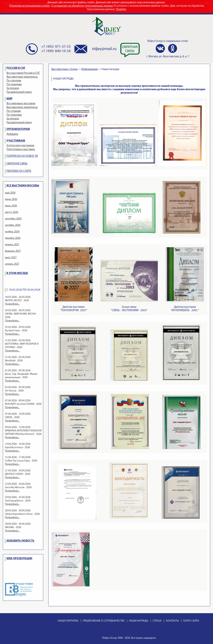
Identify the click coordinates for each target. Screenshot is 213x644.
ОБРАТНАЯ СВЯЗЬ (17, 164)
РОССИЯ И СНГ (16, 68)
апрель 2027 (12, 264)
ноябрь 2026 (12, 232)
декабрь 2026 (13, 238)
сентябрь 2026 (13, 219)
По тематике (14, 85)
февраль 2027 (13, 251)
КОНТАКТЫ (172, 621)
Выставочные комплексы (22, 77)
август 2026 (12, 212)
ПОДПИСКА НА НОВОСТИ (22, 156)
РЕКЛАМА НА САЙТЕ (19, 171)
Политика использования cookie (30, 6)
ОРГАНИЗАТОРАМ (18, 129)
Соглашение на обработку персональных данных (82, 6)
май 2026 (10, 193)
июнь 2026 (11, 199)
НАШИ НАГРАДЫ (139, 621)
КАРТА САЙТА (191, 621)
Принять (121, 9)
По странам (14, 111)
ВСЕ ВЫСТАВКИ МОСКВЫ (23, 186)
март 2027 (11, 258)
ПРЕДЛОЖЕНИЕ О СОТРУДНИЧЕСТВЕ (104, 621)
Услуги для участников (20, 146)
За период (13, 88)
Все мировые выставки (21, 104)
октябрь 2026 (13, 225)
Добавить (12, 134)
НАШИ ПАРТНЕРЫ (68, 621)
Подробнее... (12, 304)
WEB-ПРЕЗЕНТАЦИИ (19, 559)
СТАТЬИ (157, 621)
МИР (10, 99)
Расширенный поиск (19, 92)
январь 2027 (12, 245)
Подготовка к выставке (21, 149)
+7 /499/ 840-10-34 (56, 51)
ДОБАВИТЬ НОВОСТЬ (20, 541)
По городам (14, 81)
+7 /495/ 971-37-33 (56, 47)
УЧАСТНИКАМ (16, 141)
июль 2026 (11, 206)
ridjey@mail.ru (104, 49)
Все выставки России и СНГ (23, 73)
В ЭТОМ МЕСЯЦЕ (17, 273)
